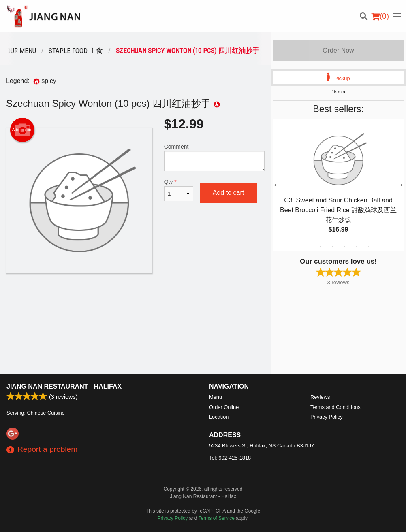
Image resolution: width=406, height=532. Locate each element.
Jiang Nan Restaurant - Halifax (64, 386)
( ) (380, 16)
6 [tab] (369, 247)
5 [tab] (357, 247)
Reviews (320, 397)
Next (400, 185)
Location (219, 417)
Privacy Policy (327, 417)
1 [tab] (308, 247)
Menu (216, 397)
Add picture (22, 130)
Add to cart (228, 193)
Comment (214, 157)
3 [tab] (332, 247)
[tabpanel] (338, 185)
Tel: (230, 458)
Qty (179, 190)
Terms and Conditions (335, 407)
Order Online (224, 407)
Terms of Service (217, 518)
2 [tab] (320, 247)
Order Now (338, 50)
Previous (277, 185)
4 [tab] (344, 247)
